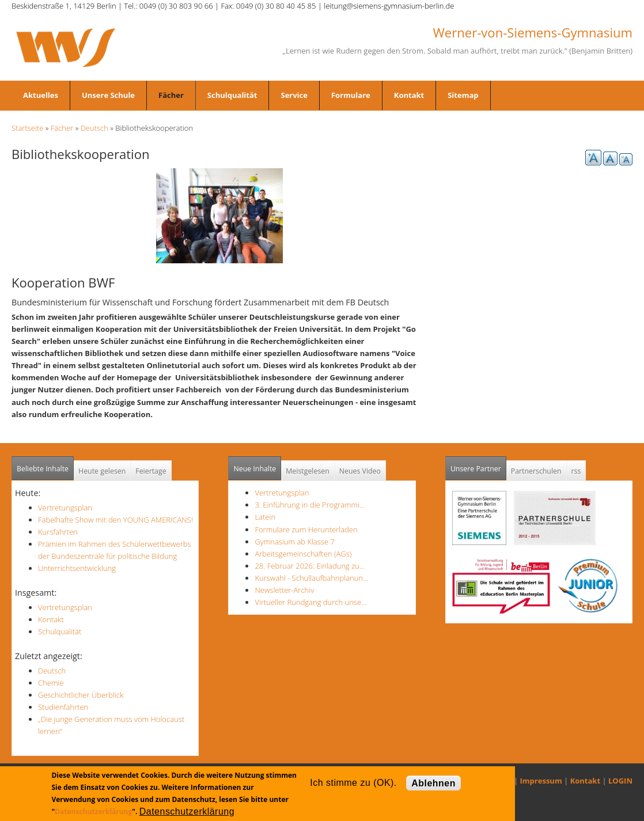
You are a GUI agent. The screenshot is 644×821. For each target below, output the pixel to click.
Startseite (27, 128)
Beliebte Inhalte (43, 469)
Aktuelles (41, 95)
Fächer (171, 95)
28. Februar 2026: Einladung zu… (310, 566)
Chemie (51, 683)
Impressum (541, 781)
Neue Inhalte (255, 469)
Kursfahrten (58, 532)
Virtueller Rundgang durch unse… (310, 602)
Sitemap (463, 95)
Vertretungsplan (65, 508)
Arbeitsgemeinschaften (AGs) (303, 554)
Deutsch (94, 128)
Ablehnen (433, 783)
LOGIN (620, 781)
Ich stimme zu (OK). (353, 783)
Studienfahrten (63, 707)
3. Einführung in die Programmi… (310, 505)
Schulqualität (232, 95)
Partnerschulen (536, 471)
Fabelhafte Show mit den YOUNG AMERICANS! (115, 520)
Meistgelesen (308, 471)
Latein (265, 517)
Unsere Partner (478, 465)
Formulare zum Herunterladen (306, 529)
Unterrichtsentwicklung (77, 568)
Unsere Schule (108, 95)
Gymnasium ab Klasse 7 (294, 542)
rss (576, 471)
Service (294, 95)
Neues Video (360, 471)
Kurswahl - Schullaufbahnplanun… (311, 578)
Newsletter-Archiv (284, 590)
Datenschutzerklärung (93, 811)
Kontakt (409, 95)
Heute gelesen (102, 471)
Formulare (351, 95)
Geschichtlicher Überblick (81, 695)
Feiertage (151, 471)
